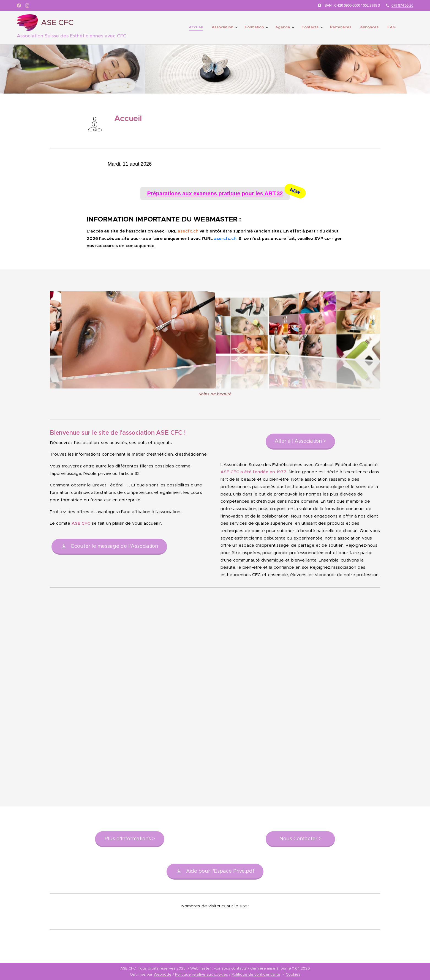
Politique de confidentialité (256, 974)
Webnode (163, 974)
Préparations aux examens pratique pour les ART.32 (219, 193)
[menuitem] (324, 28)
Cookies (293, 974)
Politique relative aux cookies (202, 974)
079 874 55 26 (402, 5)
